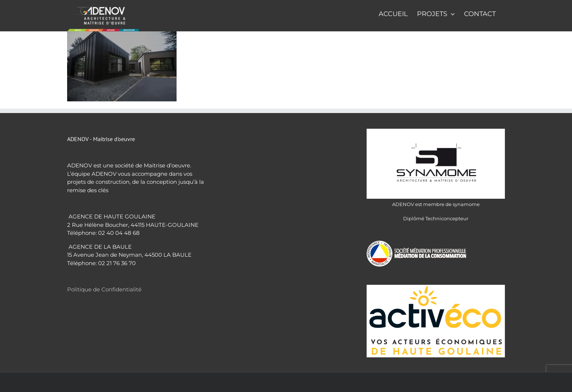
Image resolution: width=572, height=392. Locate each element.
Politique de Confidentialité (104, 289)
